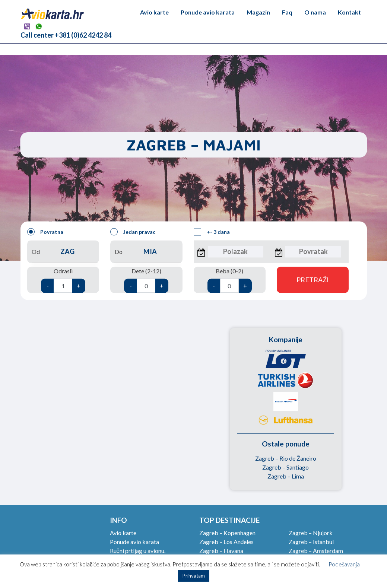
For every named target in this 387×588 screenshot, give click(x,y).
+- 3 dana (212, 232)
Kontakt (349, 12)
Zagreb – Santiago (286, 467)
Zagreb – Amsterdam (316, 551)
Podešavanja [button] (344, 564)
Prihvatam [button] (194, 576)
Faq (287, 12)
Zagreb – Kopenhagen (227, 533)
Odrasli (63, 280)
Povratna (45, 232)
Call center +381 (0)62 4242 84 (66, 35)
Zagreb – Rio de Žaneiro (286, 458)
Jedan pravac (133, 232)
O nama (315, 12)
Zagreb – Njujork (311, 533)
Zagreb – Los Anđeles (227, 542)
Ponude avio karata (208, 12)
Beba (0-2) (230, 280)
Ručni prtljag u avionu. (138, 551)
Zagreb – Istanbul (311, 542)
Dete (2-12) (146, 280)
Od (63, 252)
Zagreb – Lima (286, 476)
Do (146, 252)
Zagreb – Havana (221, 551)
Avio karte (154, 12)
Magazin (258, 12)
